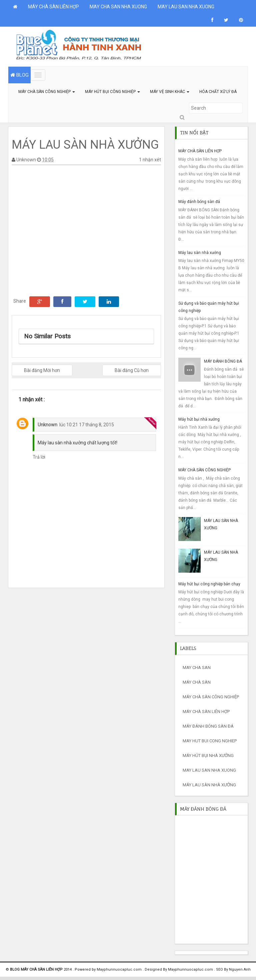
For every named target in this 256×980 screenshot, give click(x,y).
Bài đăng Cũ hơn (132, 370)
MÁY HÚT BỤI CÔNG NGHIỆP (112, 92)
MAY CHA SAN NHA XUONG (118, 7)
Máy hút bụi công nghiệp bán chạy (209, 584)
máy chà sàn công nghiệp (211, 697)
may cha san (197, 667)
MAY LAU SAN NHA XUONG (186, 7)
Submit (182, 117)
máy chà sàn (197, 682)
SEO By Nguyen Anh (233, 969)
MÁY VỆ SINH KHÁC (170, 92)
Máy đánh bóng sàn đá (199, 202)
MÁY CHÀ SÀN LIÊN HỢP (53, 7)
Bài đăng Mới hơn (42, 370)
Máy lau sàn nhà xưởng (200, 253)
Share (20, 301)
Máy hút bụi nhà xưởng (199, 419)
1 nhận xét (150, 160)
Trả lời (39, 457)
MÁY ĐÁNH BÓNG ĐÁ (223, 361)
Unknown (47, 425)
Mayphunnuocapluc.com (120, 969)
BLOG (19, 75)
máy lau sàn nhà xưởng (209, 785)
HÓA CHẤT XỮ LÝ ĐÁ (218, 92)
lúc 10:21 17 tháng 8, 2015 (87, 425)
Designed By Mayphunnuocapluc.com (179, 969)
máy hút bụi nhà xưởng (208, 755)
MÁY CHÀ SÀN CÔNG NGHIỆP (47, 92)
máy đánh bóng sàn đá (208, 726)
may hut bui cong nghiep (210, 741)
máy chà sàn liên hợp (206, 711)
